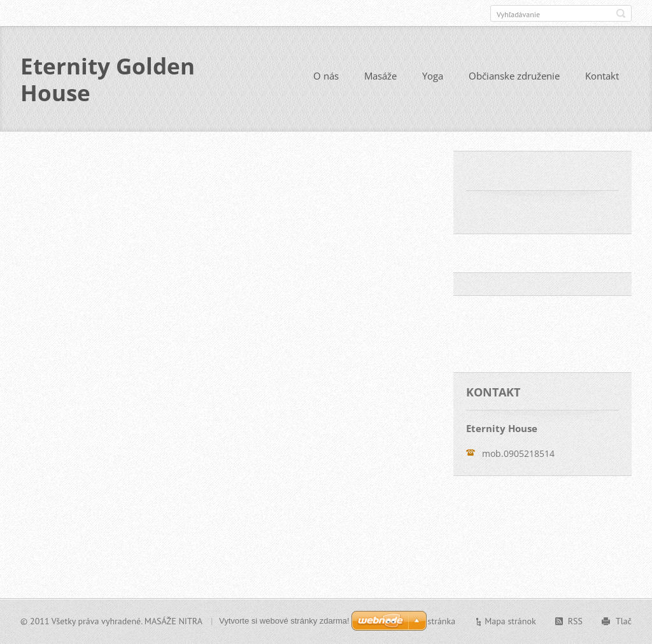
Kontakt (602, 76)
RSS (575, 621)
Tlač (624, 621)
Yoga (433, 76)
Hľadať (621, 13)
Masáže (380, 76)
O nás (326, 76)
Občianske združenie (514, 76)
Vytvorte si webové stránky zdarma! (284, 621)
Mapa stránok (510, 621)
